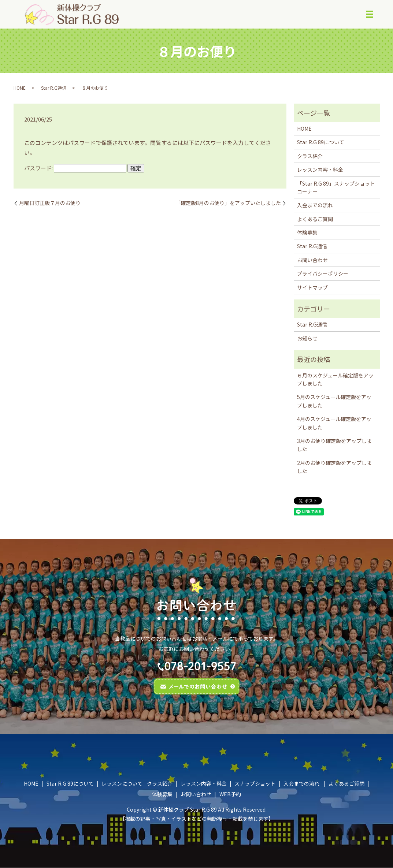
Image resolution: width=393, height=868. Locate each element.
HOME (20, 88)
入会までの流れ (315, 205)
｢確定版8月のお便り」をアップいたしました (229, 203)
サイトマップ (312, 287)
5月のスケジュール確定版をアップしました (334, 401)
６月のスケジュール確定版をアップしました (335, 379)
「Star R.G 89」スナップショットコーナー (336, 187)
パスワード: (75, 168)
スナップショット (255, 783)
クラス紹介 (310, 156)
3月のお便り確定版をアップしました (334, 445)
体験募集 (307, 233)
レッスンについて (122, 783)
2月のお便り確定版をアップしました (334, 467)
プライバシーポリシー (323, 274)
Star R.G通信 (54, 88)
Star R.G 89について (321, 142)
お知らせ (307, 338)
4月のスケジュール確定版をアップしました (334, 423)
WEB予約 (230, 794)
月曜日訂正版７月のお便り (50, 203)
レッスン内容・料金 (320, 170)
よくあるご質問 (315, 219)
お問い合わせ (312, 260)
